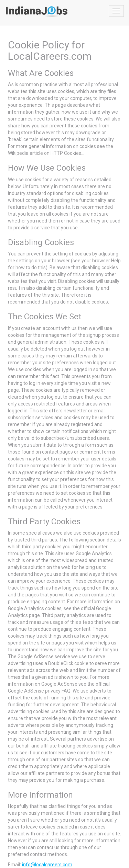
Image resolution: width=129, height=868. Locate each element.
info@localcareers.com (47, 865)
